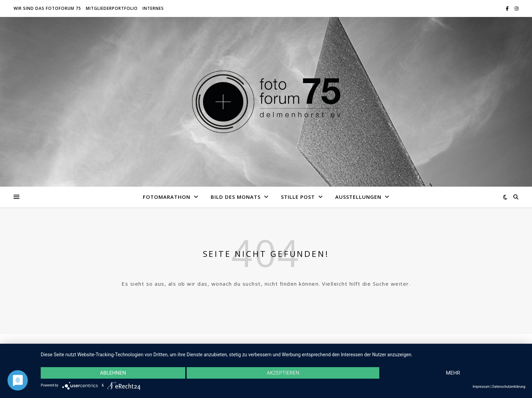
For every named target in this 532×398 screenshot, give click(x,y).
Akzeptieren (283, 373)
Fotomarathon (167, 197)
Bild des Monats (236, 197)
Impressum (481, 387)
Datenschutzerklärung (509, 387)
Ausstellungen (358, 197)
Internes (153, 8)
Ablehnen (113, 373)
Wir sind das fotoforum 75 (47, 8)
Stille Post (298, 197)
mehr (453, 373)
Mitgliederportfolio (112, 8)
